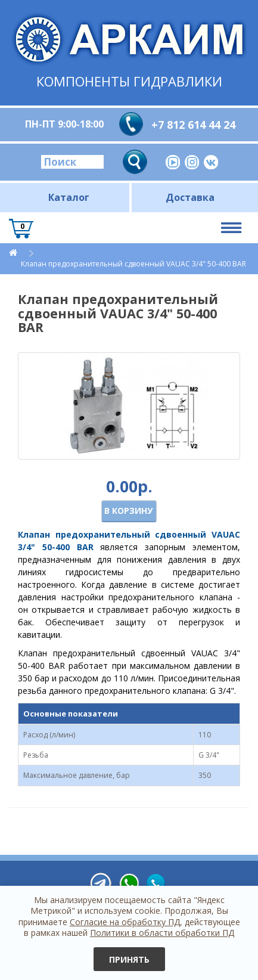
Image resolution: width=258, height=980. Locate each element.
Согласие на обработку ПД (125, 922)
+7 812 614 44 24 (193, 125)
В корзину (128, 511)
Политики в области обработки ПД (162, 933)
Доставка (190, 197)
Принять (129, 959)
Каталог (69, 197)
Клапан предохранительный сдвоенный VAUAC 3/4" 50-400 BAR (133, 264)
